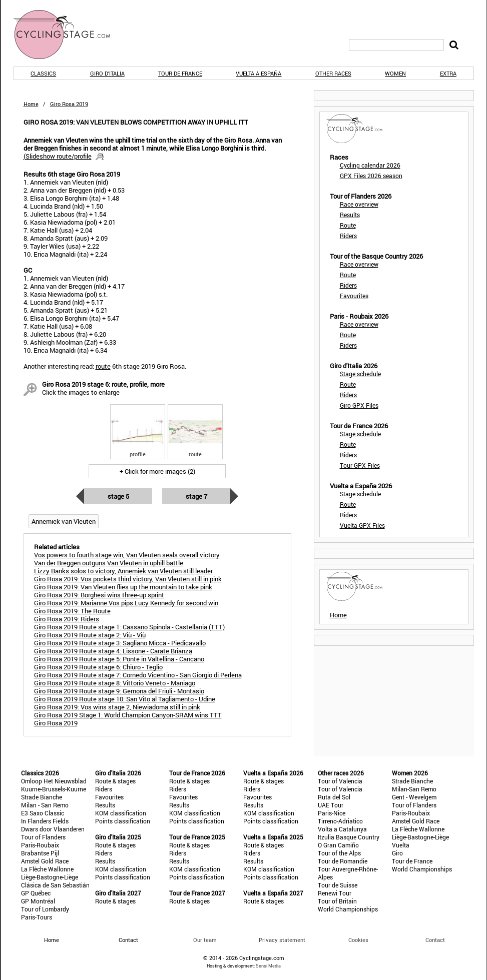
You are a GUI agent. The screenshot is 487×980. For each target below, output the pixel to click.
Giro (397, 853)
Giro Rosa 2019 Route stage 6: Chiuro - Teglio (98, 667)
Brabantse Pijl (40, 853)
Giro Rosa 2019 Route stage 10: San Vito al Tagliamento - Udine (125, 699)
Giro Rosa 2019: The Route (72, 611)
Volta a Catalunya (342, 829)
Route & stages (115, 781)
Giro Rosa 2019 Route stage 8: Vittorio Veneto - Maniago (115, 683)
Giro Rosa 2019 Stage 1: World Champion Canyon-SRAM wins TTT (128, 715)
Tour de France (180, 73)
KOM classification (121, 813)
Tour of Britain (337, 901)
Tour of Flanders (43, 837)
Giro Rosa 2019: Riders (67, 619)
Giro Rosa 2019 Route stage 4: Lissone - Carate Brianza (113, 651)
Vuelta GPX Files (362, 525)
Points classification (123, 821)
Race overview (359, 204)
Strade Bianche (42, 797)
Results (350, 215)
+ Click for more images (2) (157, 471)
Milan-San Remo (414, 789)
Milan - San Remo (45, 805)
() (64, 156)
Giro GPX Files (359, 405)
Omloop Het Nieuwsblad (54, 781)
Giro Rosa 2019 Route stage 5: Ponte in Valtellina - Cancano (119, 659)
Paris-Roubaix (40, 845)
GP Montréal (38, 901)
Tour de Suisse (338, 885)
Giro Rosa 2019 (56, 723)
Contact (435, 940)
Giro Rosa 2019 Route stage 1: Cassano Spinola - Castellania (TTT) (129, 627)
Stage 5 (118, 496)
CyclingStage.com (69, 35)
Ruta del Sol (334, 797)
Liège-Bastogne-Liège (50, 877)
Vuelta (401, 845)
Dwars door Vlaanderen (53, 829)
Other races (333, 73)
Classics (43, 73)
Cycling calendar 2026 (370, 165)
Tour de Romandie (343, 861)
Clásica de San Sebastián (55, 885)
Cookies (358, 940)
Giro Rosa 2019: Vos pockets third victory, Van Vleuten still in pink (128, 579)
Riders (348, 236)
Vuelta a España (259, 73)
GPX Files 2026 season (371, 176)
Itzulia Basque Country (349, 837)
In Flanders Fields (45, 821)
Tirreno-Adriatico (340, 821)
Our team (205, 940)
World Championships (348, 909)
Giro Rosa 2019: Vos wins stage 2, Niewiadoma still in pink (117, 707)
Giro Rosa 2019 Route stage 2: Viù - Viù (90, 635)
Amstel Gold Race (45, 861)
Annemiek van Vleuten (64, 521)
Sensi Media (268, 966)
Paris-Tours (37, 917)
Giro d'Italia (107, 73)
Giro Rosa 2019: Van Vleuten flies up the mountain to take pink (123, 587)
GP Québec (36, 893)
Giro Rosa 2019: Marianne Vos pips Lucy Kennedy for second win (126, 603)
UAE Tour (331, 805)
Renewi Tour (335, 893)
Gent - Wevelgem (414, 797)
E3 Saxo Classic (43, 813)
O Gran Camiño (338, 845)
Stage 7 (196, 496)
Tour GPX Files (360, 465)
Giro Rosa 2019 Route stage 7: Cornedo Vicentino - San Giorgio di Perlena (138, 675)
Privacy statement (282, 940)
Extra (448, 73)
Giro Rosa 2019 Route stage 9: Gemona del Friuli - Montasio (119, 691)
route (103, 366)
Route (348, 225)
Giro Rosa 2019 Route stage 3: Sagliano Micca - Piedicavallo (120, 643)
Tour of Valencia (340, 781)
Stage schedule (360, 374)
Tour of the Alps (339, 853)
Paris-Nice (332, 813)
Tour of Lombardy (45, 909)
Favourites (354, 296)
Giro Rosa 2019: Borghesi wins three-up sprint (99, 595)
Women (395, 73)
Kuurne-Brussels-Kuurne (54, 789)
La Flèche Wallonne (47, 869)
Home (31, 104)
